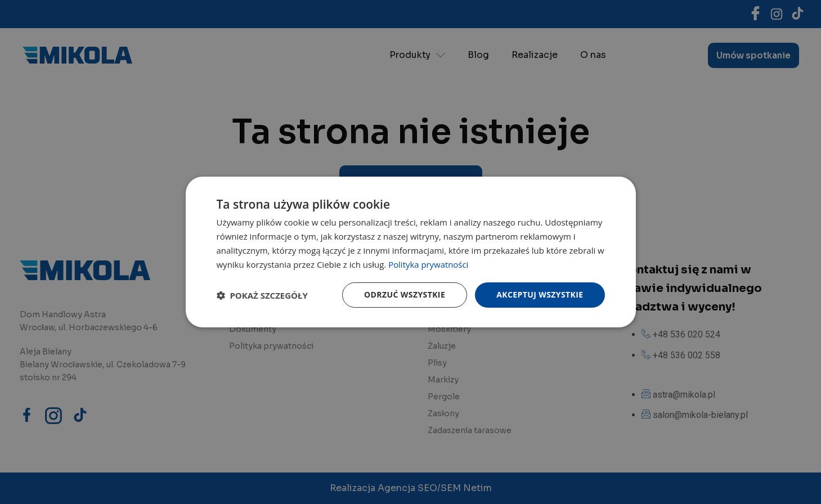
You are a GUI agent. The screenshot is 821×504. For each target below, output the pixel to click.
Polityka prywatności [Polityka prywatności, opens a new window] (429, 264)
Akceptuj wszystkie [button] (540, 294)
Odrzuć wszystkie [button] (405, 294)
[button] (262, 295)
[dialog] (411, 252)
